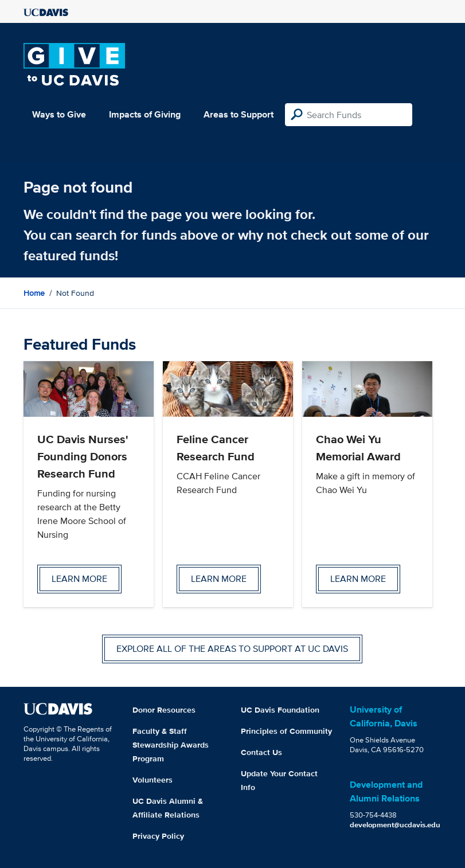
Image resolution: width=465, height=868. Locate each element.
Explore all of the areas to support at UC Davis (232, 649)
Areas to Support (239, 114)
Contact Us (261, 752)
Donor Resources (164, 710)
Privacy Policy (158, 836)
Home (34, 293)
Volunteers (153, 780)
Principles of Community (286, 731)
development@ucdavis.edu (395, 825)
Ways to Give (59, 114)
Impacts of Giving (145, 114)
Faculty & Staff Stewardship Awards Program (171, 745)
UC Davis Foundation (280, 710)
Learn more (79, 579)
